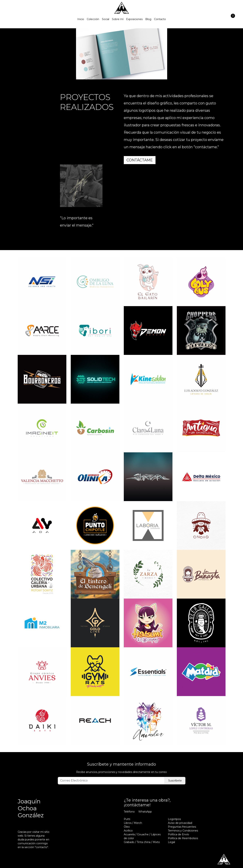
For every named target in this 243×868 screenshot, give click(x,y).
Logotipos (174, 819)
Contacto (160, 19)
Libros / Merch (133, 823)
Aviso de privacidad (180, 823)
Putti (127, 819)
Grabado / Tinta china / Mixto (142, 842)
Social (106, 19)
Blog (148, 19)
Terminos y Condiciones (183, 831)
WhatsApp (145, 812)
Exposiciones (134, 19)
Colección (93, 19)
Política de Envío (178, 834)
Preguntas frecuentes (182, 827)
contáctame (140, 160)
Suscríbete (175, 781)
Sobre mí (118, 19)
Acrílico (128, 831)
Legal (171, 842)
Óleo (127, 827)
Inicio (81, 19)
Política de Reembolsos (183, 838)
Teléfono (129, 812)
